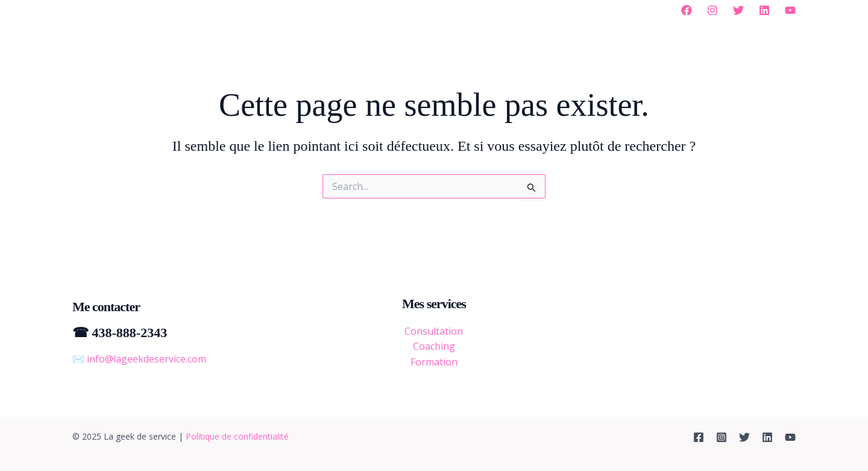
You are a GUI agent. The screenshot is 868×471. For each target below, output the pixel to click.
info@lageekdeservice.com (146, 359)
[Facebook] (687, 10)
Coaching (434, 346)
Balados (502, 9)
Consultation (434, 331)
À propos (296, 9)
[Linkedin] (764, 10)
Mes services (377, 9)
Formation (434, 362)
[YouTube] (790, 10)
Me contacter (569, 9)
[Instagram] (712, 10)
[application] (317, 9)
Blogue (448, 9)
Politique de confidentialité (237, 436)
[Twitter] (738, 10)
